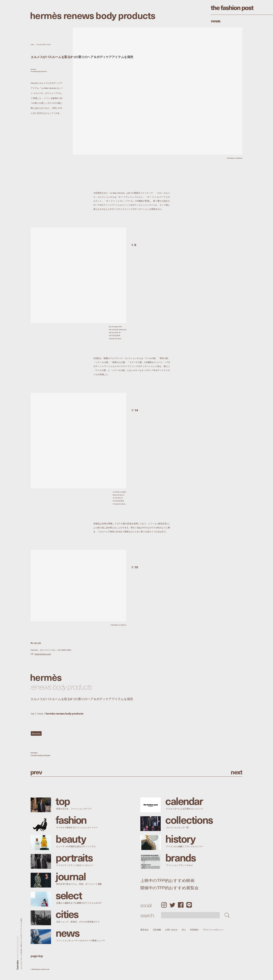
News (216, 21)
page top (37, 956)
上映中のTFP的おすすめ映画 (167, 881)
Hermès (36, 733)
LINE (189, 905)
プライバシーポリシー (213, 930)
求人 (184, 930)
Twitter (172, 905)
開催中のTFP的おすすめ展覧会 (169, 888)
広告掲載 (157, 930)
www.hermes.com (43, 654)
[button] (151, 232)
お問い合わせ (171, 930)
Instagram (164, 905)
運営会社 (145, 930)
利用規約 (194, 930)
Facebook (181, 905)
